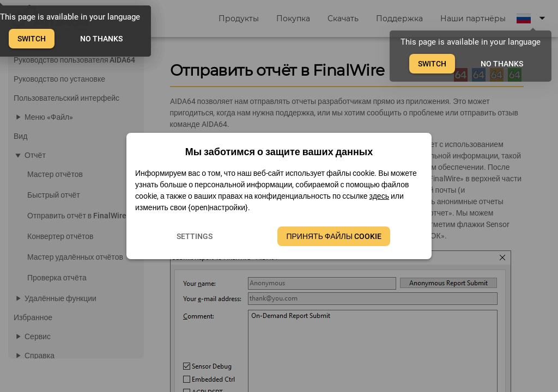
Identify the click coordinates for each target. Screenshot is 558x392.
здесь (379, 196)
